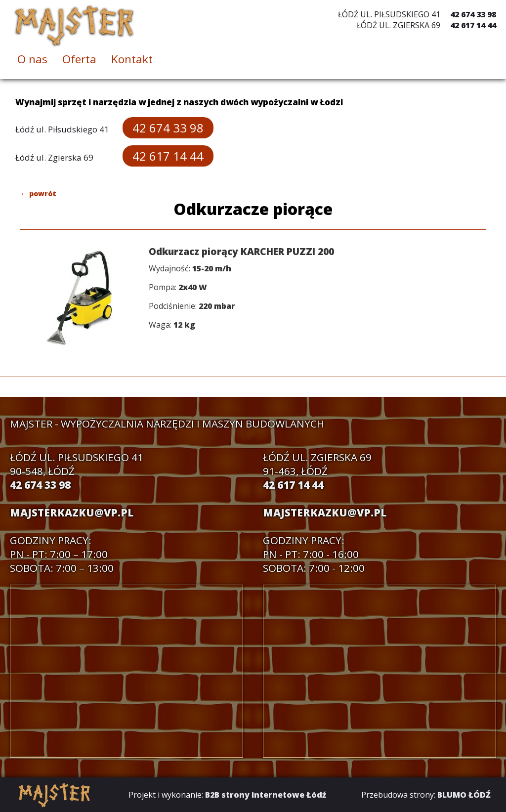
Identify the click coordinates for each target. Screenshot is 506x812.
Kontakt (132, 59)
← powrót (38, 193)
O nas (32, 59)
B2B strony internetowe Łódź (266, 795)
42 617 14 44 (473, 25)
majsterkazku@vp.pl (72, 513)
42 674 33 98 (473, 14)
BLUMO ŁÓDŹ (464, 795)
